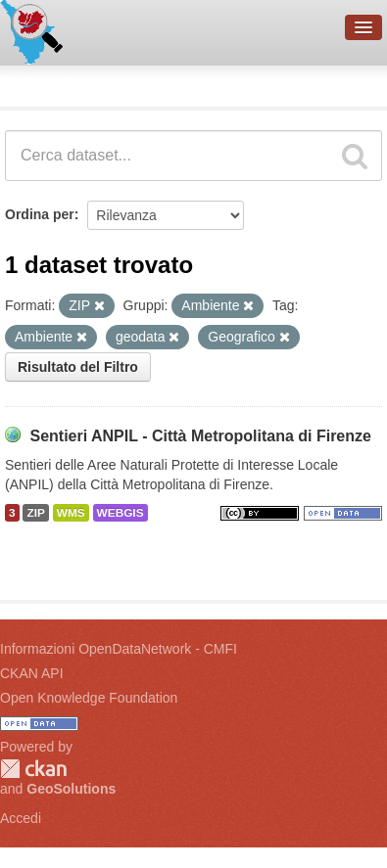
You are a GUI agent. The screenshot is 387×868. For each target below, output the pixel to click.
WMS (71, 513)
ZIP (35, 513)
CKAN (33, 769)
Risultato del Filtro (78, 367)
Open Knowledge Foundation (89, 698)
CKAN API (32, 673)
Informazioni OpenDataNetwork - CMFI (119, 649)
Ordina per (40, 214)
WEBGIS (121, 513)
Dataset (35, 83)
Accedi (21, 818)
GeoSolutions (71, 789)
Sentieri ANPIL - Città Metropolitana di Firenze (200, 436)
